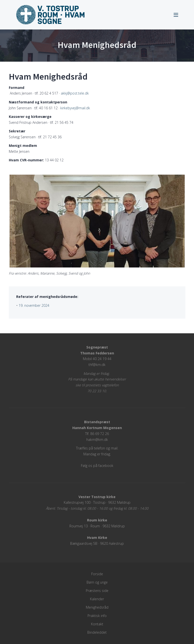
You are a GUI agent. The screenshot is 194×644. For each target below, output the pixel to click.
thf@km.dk (97, 365)
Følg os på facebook (97, 466)
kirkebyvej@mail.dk (75, 108)
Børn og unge (97, 582)
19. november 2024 (34, 305)
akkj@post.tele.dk (75, 93)
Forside (97, 574)
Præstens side (97, 591)
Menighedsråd (97, 607)
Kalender (97, 599)
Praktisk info (97, 616)
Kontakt (97, 624)
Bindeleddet (97, 632)
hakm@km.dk (97, 440)
